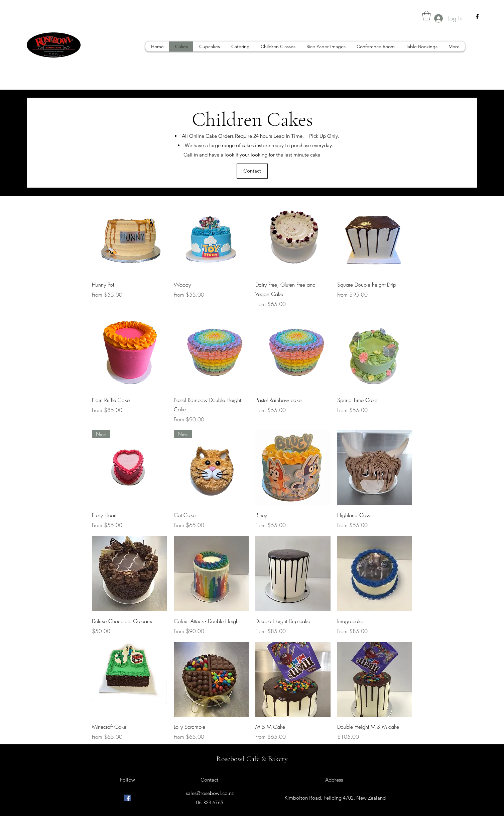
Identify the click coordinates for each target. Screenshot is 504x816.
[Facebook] (477, 16)
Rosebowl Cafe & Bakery (252, 759)
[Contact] (252, 171)
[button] (426, 16)
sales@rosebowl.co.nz (210, 793)
